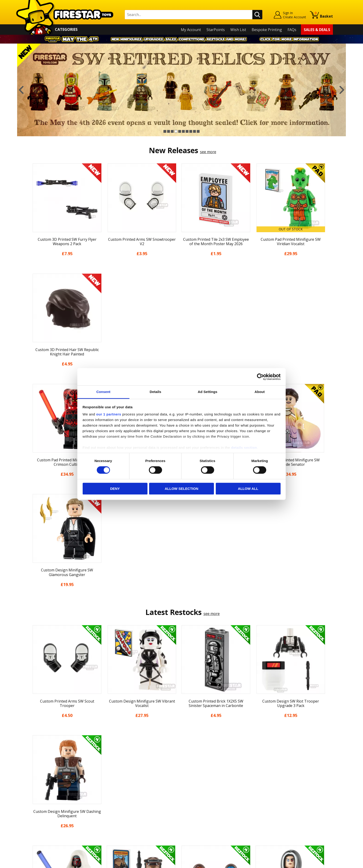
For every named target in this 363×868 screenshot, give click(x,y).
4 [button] (176, 131)
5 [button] (180, 131)
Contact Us (115, 766)
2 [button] (169, 131)
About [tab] (260, 392)
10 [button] (198, 131)
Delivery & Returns (46, 800)
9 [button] (194, 131)
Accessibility (40, 820)
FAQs (292, 30)
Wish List (238, 30)
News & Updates (44, 786)
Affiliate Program (121, 824)
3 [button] (172, 131)
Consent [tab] (103, 392)
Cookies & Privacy (45, 813)
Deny (115, 489)
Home (35, 766)
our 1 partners (109, 414)
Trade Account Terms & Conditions (136, 816)
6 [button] (183, 131)
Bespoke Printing (267, 30)
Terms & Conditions (47, 806)
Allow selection (182, 489)
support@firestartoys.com (128, 789)
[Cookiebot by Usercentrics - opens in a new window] (260, 377)
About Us (38, 780)
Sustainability (42, 826)
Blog (34, 793)
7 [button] (187, 131)
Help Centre (116, 774)
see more (208, 152)
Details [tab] (156, 392)
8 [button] (191, 131)
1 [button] (165, 131)
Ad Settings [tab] (207, 392)
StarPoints (216, 30)
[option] (181, 90)
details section (244, 448)
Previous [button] (21, 90)
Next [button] (342, 90)
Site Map (38, 833)
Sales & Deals (317, 30)
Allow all (248, 489)
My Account (191, 30)
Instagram (218, 784)
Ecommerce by (316, 863)
